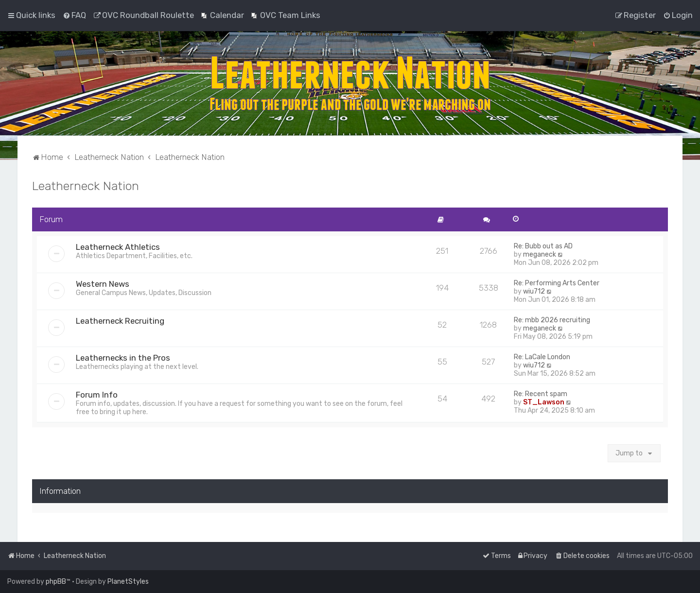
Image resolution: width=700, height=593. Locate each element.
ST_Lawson (544, 402)
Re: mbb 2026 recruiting (552, 320)
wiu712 (534, 291)
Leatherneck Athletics (118, 247)
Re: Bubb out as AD (543, 246)
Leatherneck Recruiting (120, 321)
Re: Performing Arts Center (557, 283)
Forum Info (97, 395)
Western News (103, 284)
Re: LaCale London (542, 357)
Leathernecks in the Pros (123, 358)
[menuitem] (74, 15)
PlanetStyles (128, 582)
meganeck (540, 254)
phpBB (56, 582)
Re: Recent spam (541, 394)
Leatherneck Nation (86, 186)
